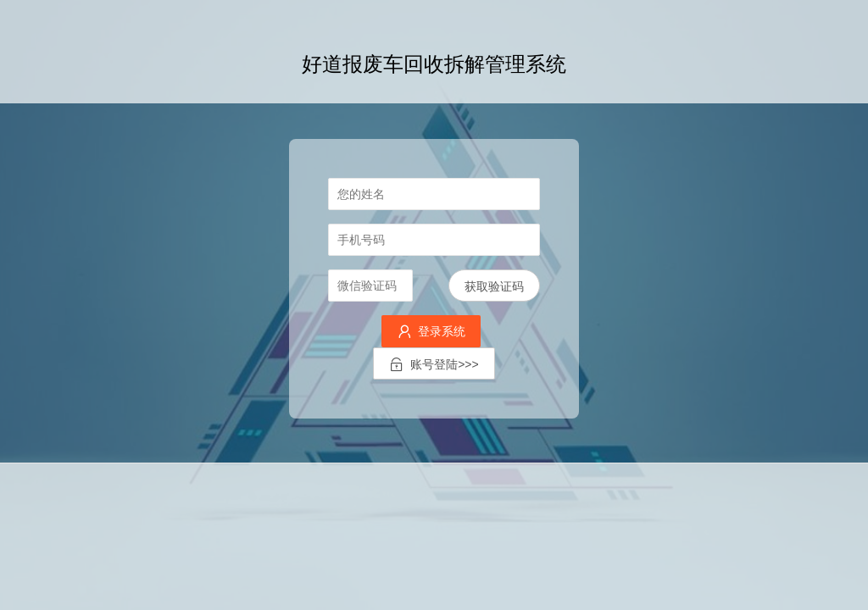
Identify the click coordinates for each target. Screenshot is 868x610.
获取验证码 (494, 286)
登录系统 (431, 331)
